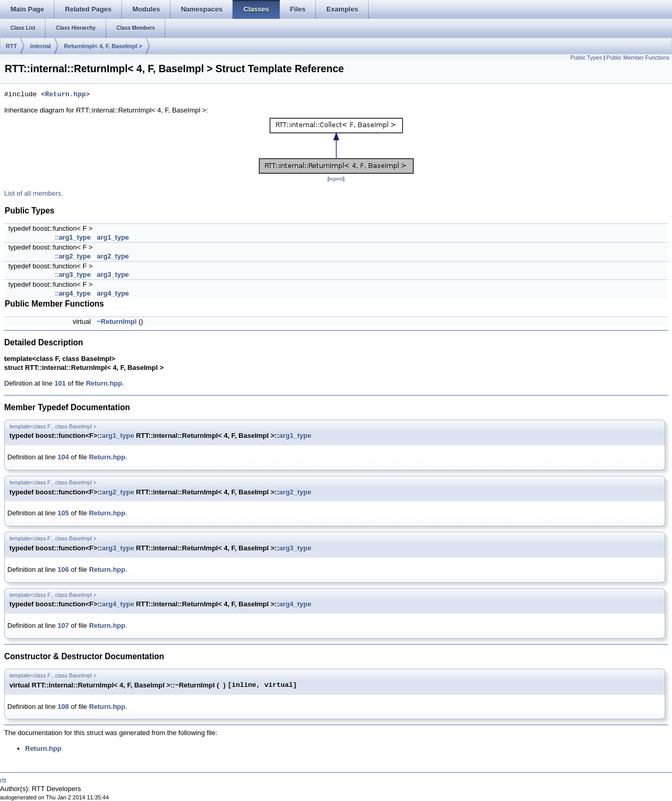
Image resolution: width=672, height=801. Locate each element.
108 (63, 707)
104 (63, 457)
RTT (11, 46)
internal (40, 46)
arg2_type (75, 256)
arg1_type (75, 237)
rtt (3, 780)
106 (63, 569)
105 (63, 513)
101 (60, 383)
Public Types (586, 58)
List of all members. (34, 193)
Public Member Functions (638, 58)
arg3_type (75, 274)
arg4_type (75, 293)
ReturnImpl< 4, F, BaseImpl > (103, 46)
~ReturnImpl (117, 321)
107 (63, 625)
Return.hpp (65, 95)
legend (336, 179)
